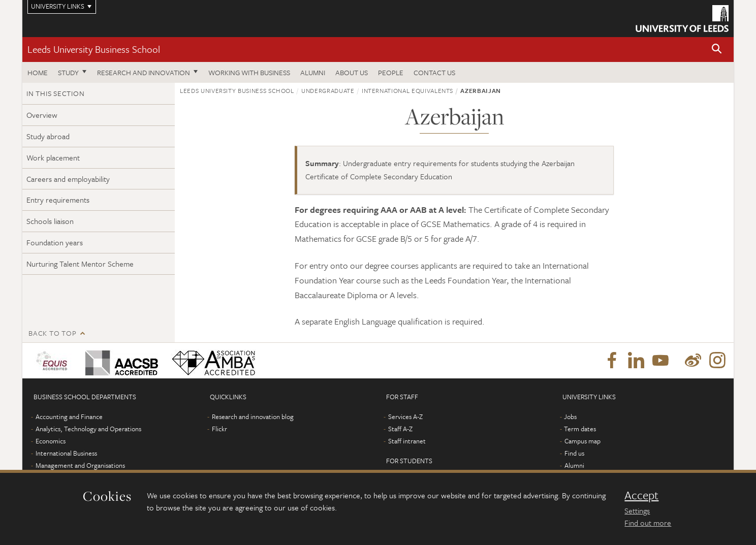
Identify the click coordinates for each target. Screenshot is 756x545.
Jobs (570, 416)
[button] (717, 50)
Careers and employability (68, 179)
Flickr (219, 429)
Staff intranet (407, 441)
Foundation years (55, 242)
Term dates (580, 429)
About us (352, 72)
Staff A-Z (400, 429)
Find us (574, 453)
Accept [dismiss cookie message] (641, 495)
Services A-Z (405, 416)
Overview (42, 115)
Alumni (313, 72)
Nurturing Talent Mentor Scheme (80, 264)
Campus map (582, 441)
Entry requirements (58, 200)
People (391, 72)
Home (38, 72)
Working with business (249, 72)
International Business (66, 453)
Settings (637, 510)
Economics (51, 441)
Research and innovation (144, 72)
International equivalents (407, 90)
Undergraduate (328, 90)
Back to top (52, 333)
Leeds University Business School (94, 49)
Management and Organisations (80, 465)
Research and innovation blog (253, 416)
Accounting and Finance (69, 416)
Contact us (434, 72)
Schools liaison (50, 221)
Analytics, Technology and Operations (88, 429)
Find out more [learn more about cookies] (648, 523)
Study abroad (48, 136)
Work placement (53, 157)
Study (68, 72)
